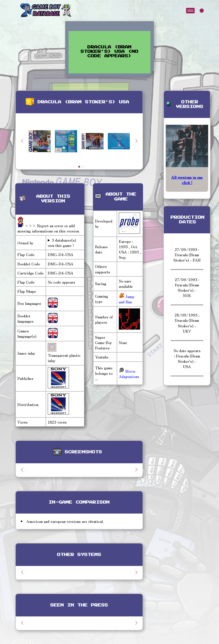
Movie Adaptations (129, 374)
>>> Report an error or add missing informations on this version (48, 228)
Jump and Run (127, 299)
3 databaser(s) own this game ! (62, 243)
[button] (136, 141)
